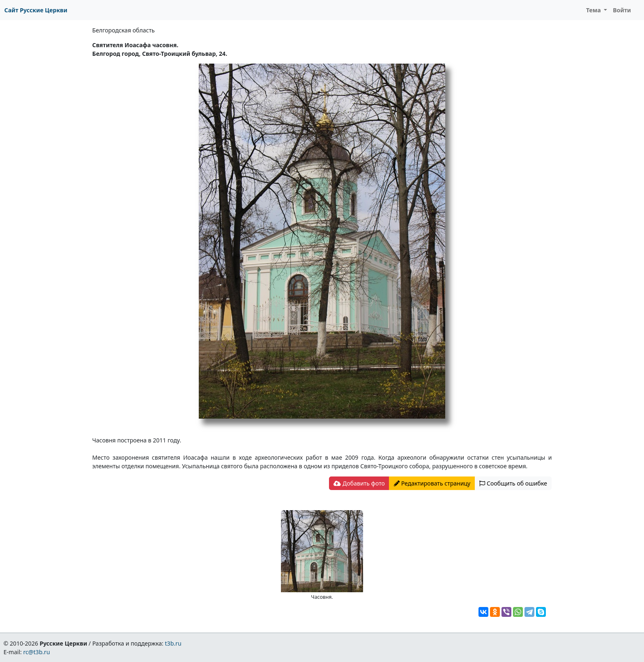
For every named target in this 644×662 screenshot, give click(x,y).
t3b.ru (173, 643)
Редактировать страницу (432, 483)
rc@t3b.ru (37, 652)
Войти (622, 10)
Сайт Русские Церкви (36, 10)
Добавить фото (359, 483)
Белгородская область (124, 30)
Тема (594, 10)
